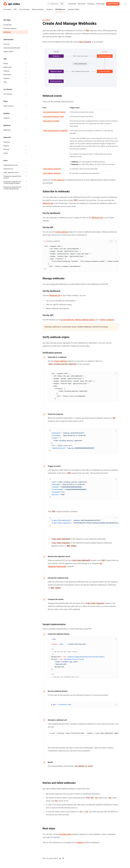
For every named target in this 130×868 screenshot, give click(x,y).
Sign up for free (113, 4)
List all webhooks (67, 321)
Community (72, 4)
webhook (80, 847)
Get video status (65, 839)
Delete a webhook (107, 321)
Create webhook (62, 232)
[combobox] (110, 241)
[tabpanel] (81, 256)
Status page (100, 4)
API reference (59, 180)
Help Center (82, 4)
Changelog (91, 4)
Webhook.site (48, 203)
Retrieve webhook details (85, 321)
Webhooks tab (97, 218)
